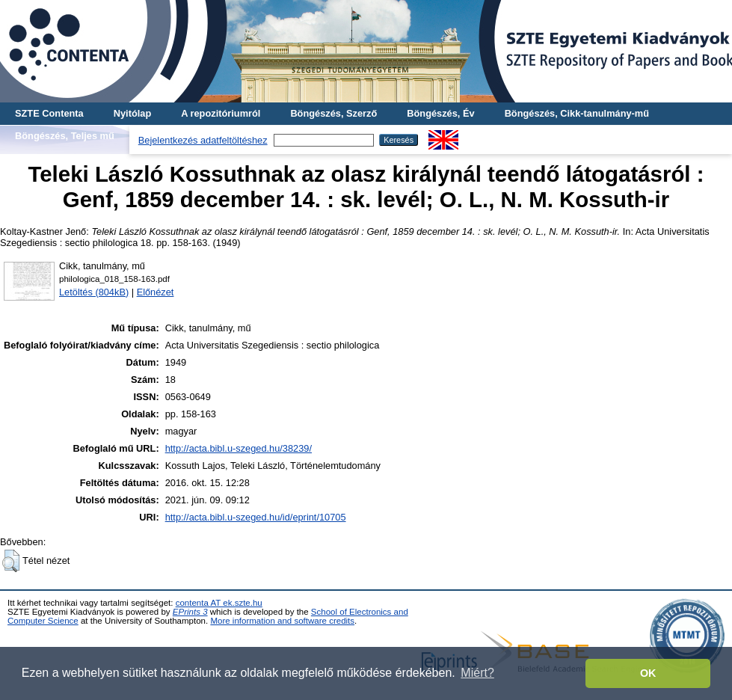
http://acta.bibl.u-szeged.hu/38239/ (239, 448)
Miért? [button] (477, 673)
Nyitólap (132, 113)
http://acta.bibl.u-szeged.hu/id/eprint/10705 (256, 517)
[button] (11, 561)
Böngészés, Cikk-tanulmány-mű (577, 113)
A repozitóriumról (221, 113)
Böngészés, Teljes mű (65, 136)
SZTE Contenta (49, 113)
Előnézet (156, 292)
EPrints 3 (190, 612)
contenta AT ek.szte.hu (219, 603)
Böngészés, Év (440, 113)
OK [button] (648, 673)
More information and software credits (282, 621)
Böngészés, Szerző (333, 113)
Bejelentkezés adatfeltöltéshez (203, 140)
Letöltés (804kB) (94, 292)
